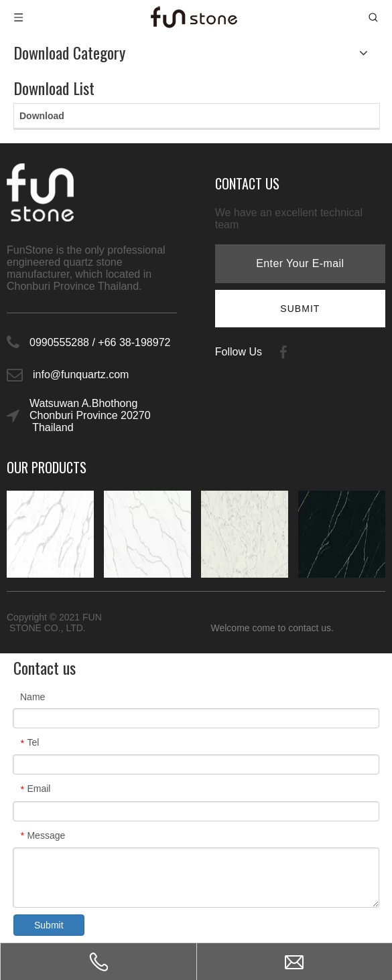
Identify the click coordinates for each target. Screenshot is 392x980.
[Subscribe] (300, 309)
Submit (49, 925)
